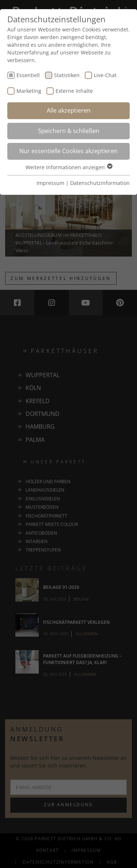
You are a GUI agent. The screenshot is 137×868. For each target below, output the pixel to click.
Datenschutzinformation (100, 183)
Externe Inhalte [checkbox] (74, 91)
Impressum (50, 183)
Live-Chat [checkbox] (105, 75)
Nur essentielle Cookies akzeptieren (68, 151)
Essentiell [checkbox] (28, 75)
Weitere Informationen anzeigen (69, 167)
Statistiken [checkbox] (67, 75)
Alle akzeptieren (69, 110)
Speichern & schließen (69, 131)
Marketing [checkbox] (29, 91)
